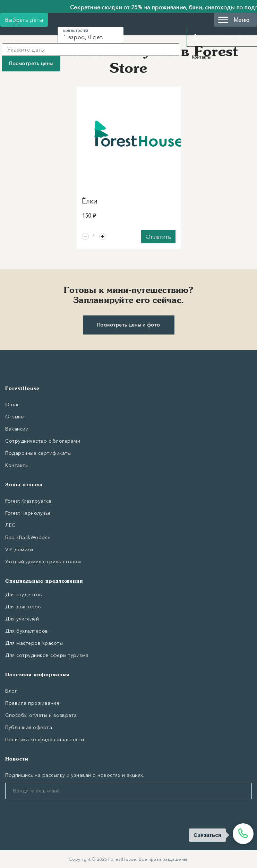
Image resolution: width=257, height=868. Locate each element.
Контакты (201, 57)
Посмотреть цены (31, 63)
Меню (234, 20)
